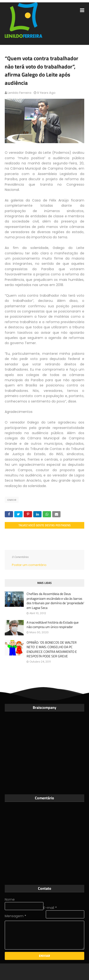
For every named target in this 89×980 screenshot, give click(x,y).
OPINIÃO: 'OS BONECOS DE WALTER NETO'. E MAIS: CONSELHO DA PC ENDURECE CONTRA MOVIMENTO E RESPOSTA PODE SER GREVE (52, 649)
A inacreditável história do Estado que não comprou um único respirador (53, 625)
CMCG (12, 500)
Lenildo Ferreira (19, 93)
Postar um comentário (29, 565)
